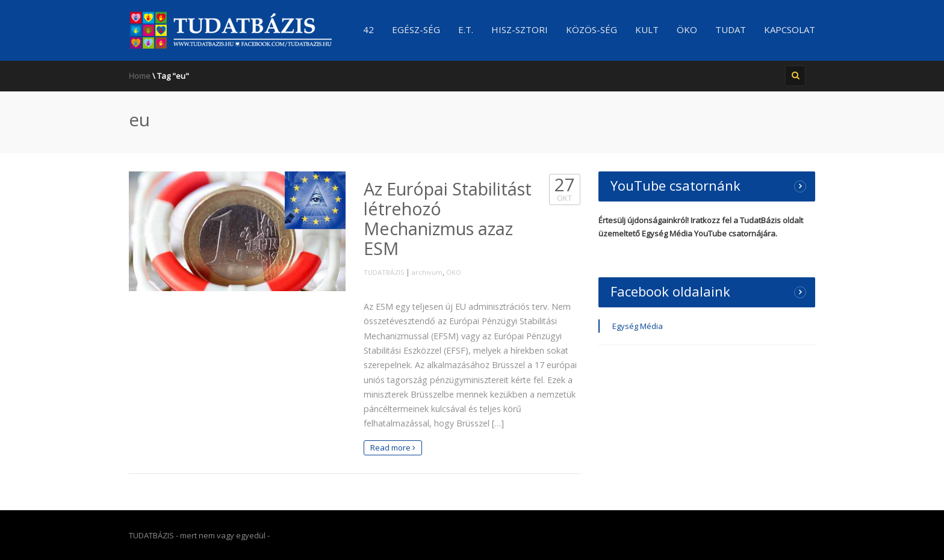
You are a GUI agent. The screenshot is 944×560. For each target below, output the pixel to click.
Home (140, 76)
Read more (393, 448)
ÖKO (687, 29)
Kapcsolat (790, 29)
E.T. (466, 29)
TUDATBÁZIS (384, 272)
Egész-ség (416, 29)
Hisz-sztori (520, 29)
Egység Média (638, 326)
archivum (427, 272)
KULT (647, 29)
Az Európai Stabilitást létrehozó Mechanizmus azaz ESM (448, 218)
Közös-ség (592, 29)
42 (368, 29)
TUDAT (731, 29)
